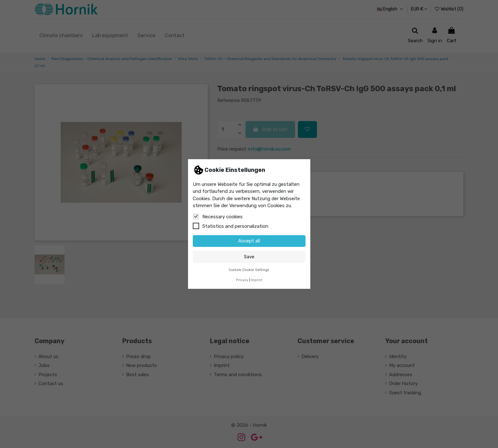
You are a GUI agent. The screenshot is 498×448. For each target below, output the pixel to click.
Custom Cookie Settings (249, 270)
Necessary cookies (218, 216)
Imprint (256, 280)
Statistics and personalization (231, 226)
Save (249, 257)
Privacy (242, 280)
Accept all (249, 241)
